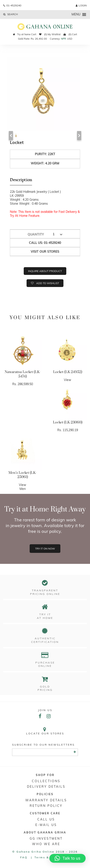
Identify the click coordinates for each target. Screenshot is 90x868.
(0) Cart (70, 34)
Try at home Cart (25, 34)
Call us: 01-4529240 (45, 243)
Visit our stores (45, 252)
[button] (67, 858)
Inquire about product (45, 271)
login (81, 5)
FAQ (24, 857)
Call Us (46, 819)
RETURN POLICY (46, 806)
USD (70, 39)
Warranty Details (46, 800)
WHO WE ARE (46, 844)
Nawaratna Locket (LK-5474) (23, 374)
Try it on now (45, 549)
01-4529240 (12, 5)
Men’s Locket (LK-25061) (22, 475)
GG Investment (46, 839)
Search (11, 14)
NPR (64, 39)
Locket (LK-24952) (68, 372)
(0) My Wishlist (50, 34)
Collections (46, 781)
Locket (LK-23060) (68, 422)
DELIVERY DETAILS (46, 787)
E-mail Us (46, 825)
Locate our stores (45, 731)
